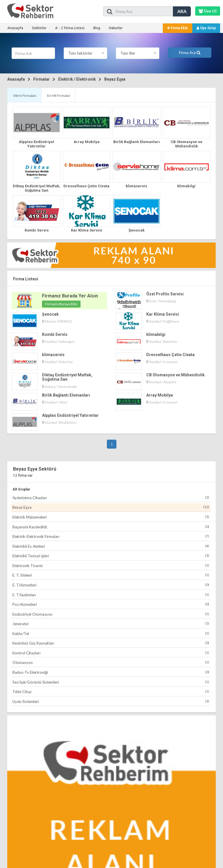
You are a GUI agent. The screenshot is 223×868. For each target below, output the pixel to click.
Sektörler (39, 28)
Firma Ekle (178, 28)
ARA (182, 11)
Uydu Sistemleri (111, 701)
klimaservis (136, 186)
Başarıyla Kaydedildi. (111, 527)
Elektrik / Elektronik (77, 79)
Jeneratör (111, 624)
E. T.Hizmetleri (111, 585)
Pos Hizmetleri (111, 604)
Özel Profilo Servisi (165, 294)
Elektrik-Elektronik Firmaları (111, 536)
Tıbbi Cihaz (111, 692)
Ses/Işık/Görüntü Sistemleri (111, 682)
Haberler (116, 28)
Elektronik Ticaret (111, 566)
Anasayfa (15, 28)
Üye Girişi (206, 28)
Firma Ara (190, 52)
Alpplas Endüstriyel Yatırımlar (36, 144)
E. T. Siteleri (111, 575)
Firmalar (42, 79)
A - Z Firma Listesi (70, 28)
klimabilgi (186, 186)
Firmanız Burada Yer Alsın (70, 296)
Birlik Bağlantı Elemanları (137, 142)
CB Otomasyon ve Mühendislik (187, 144)
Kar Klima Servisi (87, 230)
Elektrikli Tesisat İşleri (111, 556)
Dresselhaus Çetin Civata (86, 186)
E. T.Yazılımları (111, 595)
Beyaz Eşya (115, 79)
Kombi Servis (37, 230)
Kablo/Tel (111, 633)
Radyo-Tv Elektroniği (111, 672)
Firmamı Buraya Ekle (61, 304)
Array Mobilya (87, 142)
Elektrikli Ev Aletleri (111, 546)
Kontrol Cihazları (111, 653)
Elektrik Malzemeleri (111, 517)
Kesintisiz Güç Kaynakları (111, 643)
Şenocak (137, 230)
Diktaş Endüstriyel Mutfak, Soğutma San (36, 188)
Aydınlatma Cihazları (111, 498)
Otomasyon (111, 662)
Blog (97, 28)
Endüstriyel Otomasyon (111, 614)
